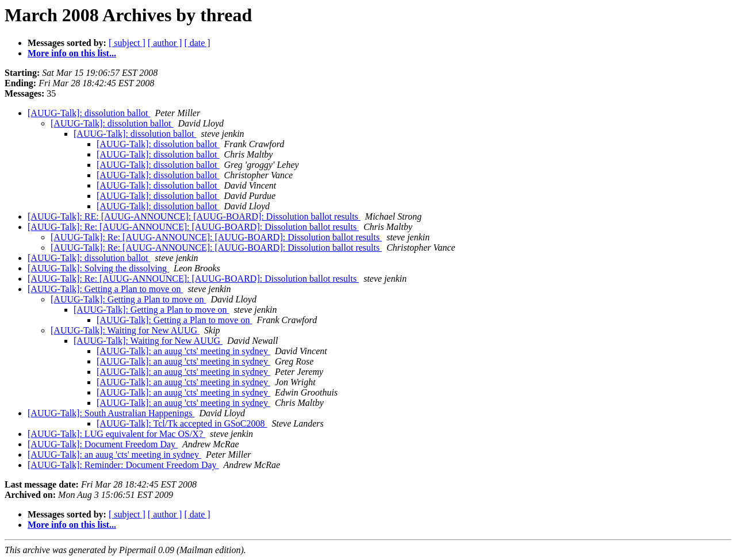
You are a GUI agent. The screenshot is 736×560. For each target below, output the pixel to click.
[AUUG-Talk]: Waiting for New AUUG (125, 330)
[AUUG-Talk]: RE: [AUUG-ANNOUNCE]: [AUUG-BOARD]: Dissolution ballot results (194, 216)
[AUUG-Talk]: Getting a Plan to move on (105, 289)
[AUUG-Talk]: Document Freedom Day (103, 444)
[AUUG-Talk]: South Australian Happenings (111, 413)
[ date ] (197, 43)
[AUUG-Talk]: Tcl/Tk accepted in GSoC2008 (182, 423)
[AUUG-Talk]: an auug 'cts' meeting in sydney (183, 351)
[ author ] (165, 43)
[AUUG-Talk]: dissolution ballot (89, 113)
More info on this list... (72, 53)
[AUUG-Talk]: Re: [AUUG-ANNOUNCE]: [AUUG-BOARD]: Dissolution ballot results (193, 227)
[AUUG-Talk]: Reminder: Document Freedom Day (123, 465)
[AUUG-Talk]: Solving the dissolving (98, 268)
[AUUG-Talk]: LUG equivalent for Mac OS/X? (116, 434)
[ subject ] (127, 43)
